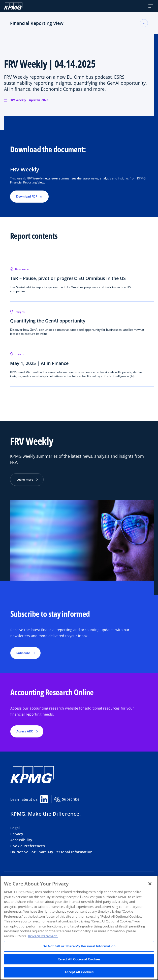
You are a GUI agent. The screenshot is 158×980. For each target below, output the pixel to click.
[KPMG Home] (13, 6)
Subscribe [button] (23, 653)
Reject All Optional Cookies (79, 959)
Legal (15, 828)
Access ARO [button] (25, 731)
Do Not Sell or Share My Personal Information (51, 852)
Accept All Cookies (79, 972)
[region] (79, 928)
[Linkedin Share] (44, 799)
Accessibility (21, 840)
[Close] (150, 884)
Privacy (17, 834)
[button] (151, 6)
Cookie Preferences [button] (28, 846)
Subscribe (67, 800)
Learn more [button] (25, 479)
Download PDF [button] (29, 196)
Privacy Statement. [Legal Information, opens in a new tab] (43, 936)
